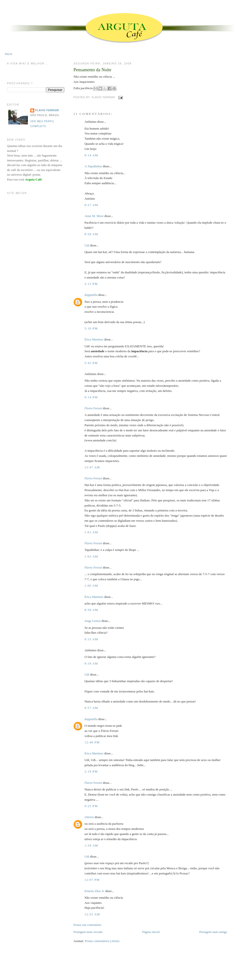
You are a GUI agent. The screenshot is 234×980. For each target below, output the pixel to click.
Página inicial (151, 932)
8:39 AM (91, 610)
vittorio (89, 817)
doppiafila (91, 295)
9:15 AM (91, 639)
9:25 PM (91, 806)
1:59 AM (91, 845)
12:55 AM (92, 914)
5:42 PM (91, 363)
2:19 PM (91, 771)
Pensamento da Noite (92, 70)
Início (9, 54)
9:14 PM (91, 397)
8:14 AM (91, 155)
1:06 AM (91, 586)
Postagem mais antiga (213, 932)
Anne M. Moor (94, 216)
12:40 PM (92, 742)
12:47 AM (92, 467)
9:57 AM (91, 708)
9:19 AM (91, 663)
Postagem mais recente (88, 932)
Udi (87, 245)
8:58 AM (91, 234)
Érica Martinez (94, 339)
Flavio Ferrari (93, 408)
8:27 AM (91, 205)
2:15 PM (91, 284)
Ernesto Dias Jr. (94, 891)
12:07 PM (92, 880)
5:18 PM (91, 328)
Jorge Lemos (93, 621)
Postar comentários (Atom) (102, 941)
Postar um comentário (87, 925)
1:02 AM (91, 556)
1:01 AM (91, 532)
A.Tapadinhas (93, 166)
